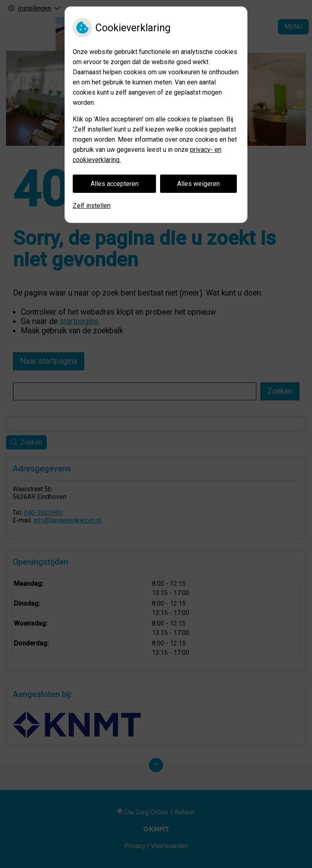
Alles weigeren (198, 184)
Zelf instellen (92, 206)
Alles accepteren (115, 184)
